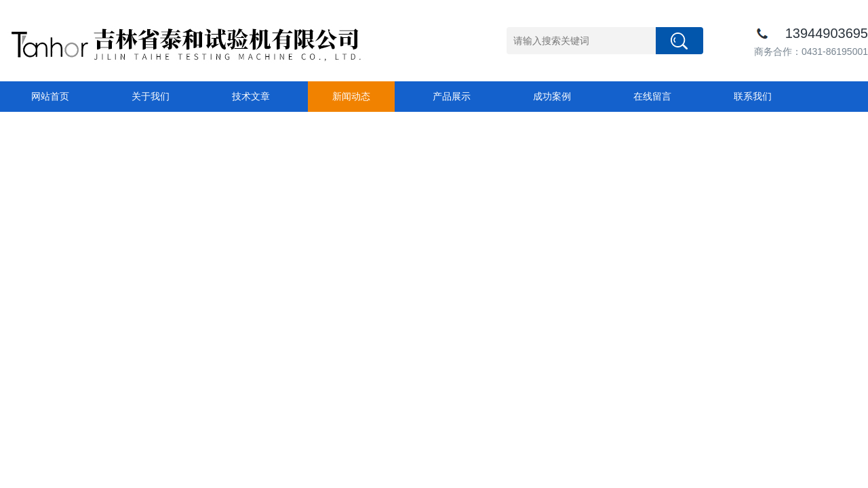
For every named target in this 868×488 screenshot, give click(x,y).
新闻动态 (351, 96)
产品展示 (452, 96)
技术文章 (251, 96)
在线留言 (652, 96)
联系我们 (753, 96)
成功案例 (552, 96)
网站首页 (50, 96)
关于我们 (151, 96)
